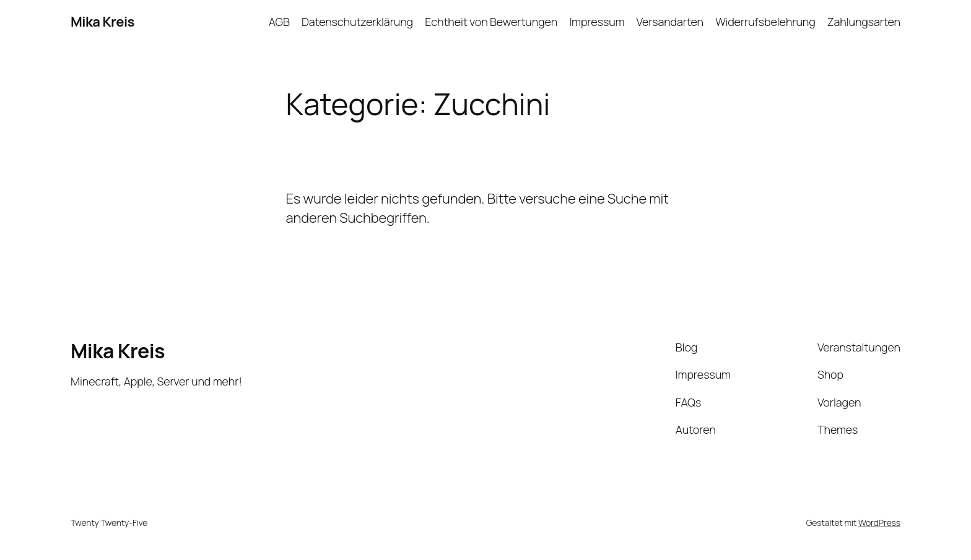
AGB (279, 22)
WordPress (879, 523)
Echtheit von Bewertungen (491, 22)
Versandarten (670, 22)
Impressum (597, 22)
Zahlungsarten (864, 22)
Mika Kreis (102, 22)
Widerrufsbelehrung (765, 22)
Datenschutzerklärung (357, 22)
